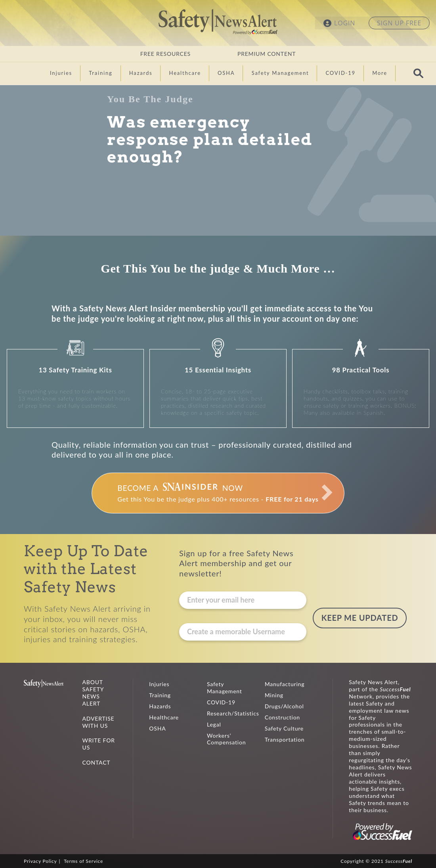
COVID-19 (221, 702)
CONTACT (97, 762)
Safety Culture (284, 728)
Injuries (159, 684)
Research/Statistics (233, 713)
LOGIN (345, 23)
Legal (214, 724)
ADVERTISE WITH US (98, 722)
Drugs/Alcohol (284, 706)
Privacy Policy (40, 861)
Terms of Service (83, 861)
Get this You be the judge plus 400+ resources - (218, 493)
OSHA (157, 728)
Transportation (285, 739)
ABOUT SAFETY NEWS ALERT (93, 693)
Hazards (160, 706)
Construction (282, 717)
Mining (274, 695)
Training (160, 695)
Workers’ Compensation (226, 739)
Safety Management (225, 688)
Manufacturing (285, 684)
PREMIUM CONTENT (267, 54)
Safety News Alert (218, 22)
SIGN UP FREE (399, 23)
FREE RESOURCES (165, 54)
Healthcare (164, 717)
